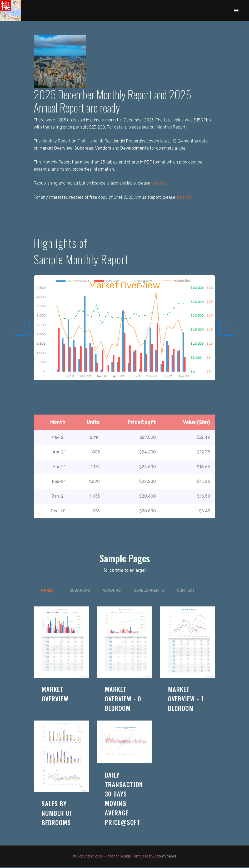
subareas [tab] (80, 592)
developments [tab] (149, 592)
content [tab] (186, 592)
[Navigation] (236, 11)
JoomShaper (165, 857)
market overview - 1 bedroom (186, 699)
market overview (55, 695)
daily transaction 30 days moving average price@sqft (124, 799)
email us (159, 184)
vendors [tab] (112, 592)
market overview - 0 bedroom (123, 699)
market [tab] (49, 592)
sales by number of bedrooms (57, 814)
